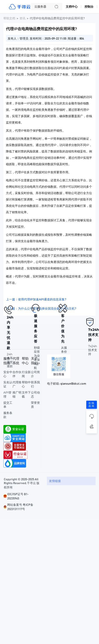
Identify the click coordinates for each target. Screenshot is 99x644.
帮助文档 (9, 18)
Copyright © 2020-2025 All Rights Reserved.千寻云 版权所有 (22, 483)
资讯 (22, 18)
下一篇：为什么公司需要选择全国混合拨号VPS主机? (41, 308)
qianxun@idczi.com (73, 383)
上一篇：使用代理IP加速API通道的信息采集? (36, 299)
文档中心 (72, 7)
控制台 (89, 7)
